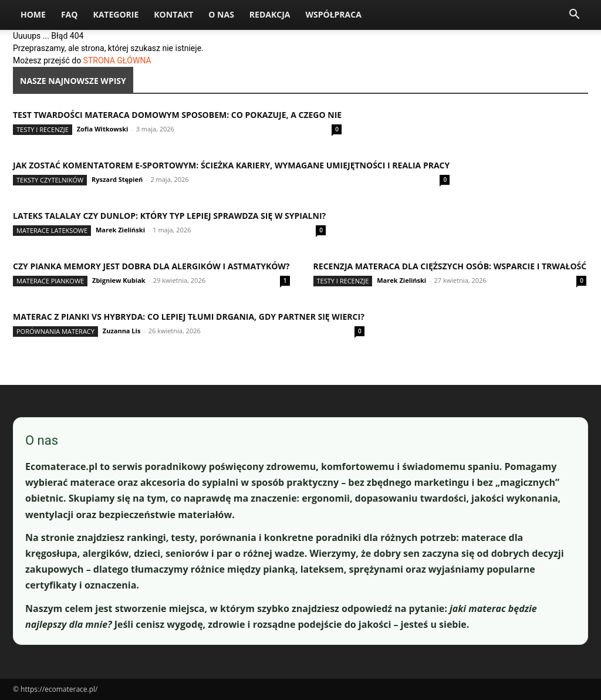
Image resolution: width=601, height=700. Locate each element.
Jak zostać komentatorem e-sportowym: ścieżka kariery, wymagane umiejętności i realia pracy (231, 165)
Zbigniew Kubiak (119, 280)
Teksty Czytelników (50, 180)
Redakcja (270, 14)
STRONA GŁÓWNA (117, 60)
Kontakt (173, 14)
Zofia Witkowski (103, 129)
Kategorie (116, 14)
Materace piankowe (50, 281)
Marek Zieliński (120, 230)
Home (33, 14)
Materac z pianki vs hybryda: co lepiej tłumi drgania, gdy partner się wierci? (189, 317)
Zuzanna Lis (122, 331)
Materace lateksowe (52, 230)
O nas (221, 14)
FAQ (70, 14)
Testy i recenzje (43, 129)
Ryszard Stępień (117, 179)
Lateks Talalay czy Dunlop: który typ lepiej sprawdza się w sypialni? (169, 216)
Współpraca (333, 14)
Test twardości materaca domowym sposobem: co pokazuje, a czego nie (177, 115)
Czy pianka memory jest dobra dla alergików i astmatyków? (151, 266)
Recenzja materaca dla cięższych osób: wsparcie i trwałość (450, 266)
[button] (574, 16)
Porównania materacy (55, 331)
